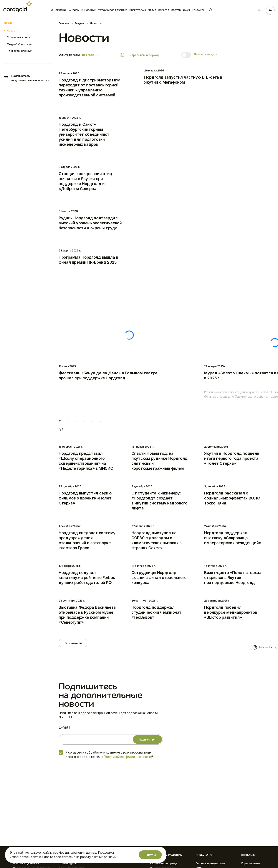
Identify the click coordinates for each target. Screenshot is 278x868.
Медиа (152, 10)
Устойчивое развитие (113, 10)
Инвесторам (138, 10)
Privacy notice (265, 647)
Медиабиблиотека (19, 44)
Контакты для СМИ (20, 51)
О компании (59, 10)
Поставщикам (181, 10)
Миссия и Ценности (26, 863)
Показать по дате (206, 54)
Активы (74, 10)
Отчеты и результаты (211, 863)
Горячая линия (251, 863)
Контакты (199, 10)
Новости (12, 31)
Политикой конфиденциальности (128, 757)
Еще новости (73, 643)
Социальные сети (18, 37)
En (260, 10)
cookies (59, 852)
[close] (276, 647)
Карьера (164, 10)
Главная (64, 23)
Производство (69, 863)
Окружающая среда (164, 863)
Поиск (211, 10)
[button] (60, 421)
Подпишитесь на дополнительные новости (26, 78)
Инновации (89, 10)
